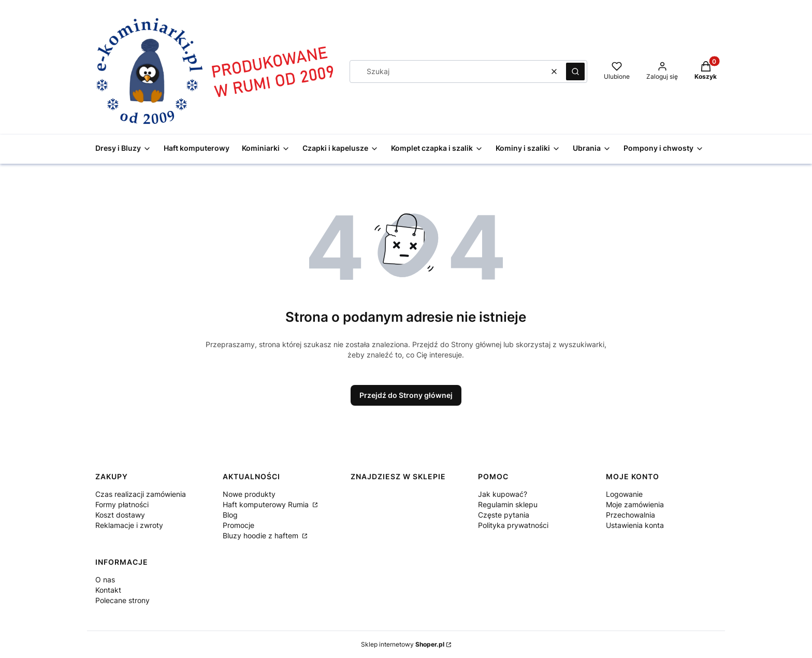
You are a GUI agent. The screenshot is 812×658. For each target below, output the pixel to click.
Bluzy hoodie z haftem (262, 535)
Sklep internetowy (403, 644)
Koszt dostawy (120, 515)
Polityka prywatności (513, 525)
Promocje (238, 525)
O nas (105, 580)
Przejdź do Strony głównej (406, 395)
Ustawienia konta (635, 525)
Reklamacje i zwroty (129, 525)
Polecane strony (122, 600)
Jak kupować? (503, 494)
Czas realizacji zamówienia (141, 494)
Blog (230, 515)
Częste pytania (504, 515)
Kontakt (108, 590)
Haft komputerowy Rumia (267, 504)
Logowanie (624, 494)
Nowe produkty (249, 494)
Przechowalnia (630, 515)
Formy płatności (122, 504)
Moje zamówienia (635, 504)
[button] (575, 71)
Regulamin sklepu (508, 504)
